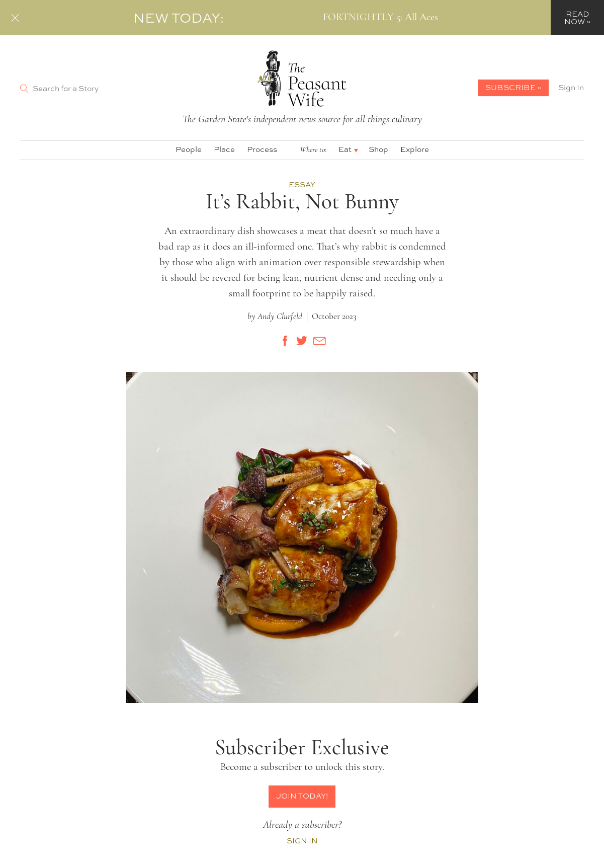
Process (262, 149)
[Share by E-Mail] (319, 341)
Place (224, 149)
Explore (415, 149)
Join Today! (302, 796)
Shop (378, 149)
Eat (345, 149)
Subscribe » (513, 87)
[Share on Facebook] (285, 341)
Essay (302, 185)
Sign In (571, 88)
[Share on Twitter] (302, 341)
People (189, 149)
